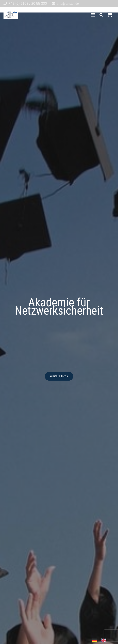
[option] (105, 640)
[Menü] (93, 15)
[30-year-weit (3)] (11, 15)
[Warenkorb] (110, 15)
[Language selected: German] (101, 640)
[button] (101, 15)
